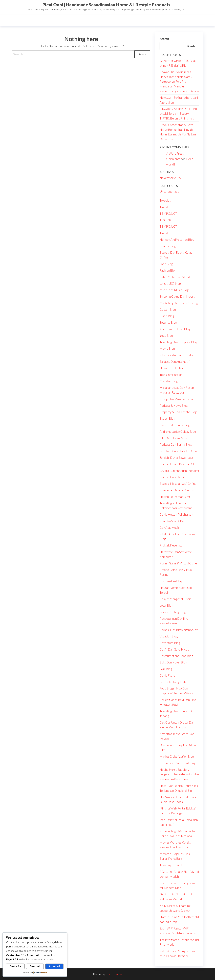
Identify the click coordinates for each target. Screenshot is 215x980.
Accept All (54, 966)
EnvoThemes (114, 974)
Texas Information (171, 375)
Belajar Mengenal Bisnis (175, 599)
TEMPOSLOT (168, 213)
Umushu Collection (172, 368)
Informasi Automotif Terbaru (178, 355)
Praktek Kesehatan (172, 545)
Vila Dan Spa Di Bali (172, 521)
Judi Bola (166, 220)
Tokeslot (165, 200)
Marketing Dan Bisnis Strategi (179, 303)
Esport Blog (167, 418)
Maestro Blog (169, 381)
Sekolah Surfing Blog (173, 612)
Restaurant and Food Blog (176, 656)
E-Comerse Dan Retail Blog (178, 763)
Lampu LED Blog (170, 283)
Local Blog (166, 605)
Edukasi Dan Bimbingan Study (179, 630)
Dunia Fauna (168, 675)
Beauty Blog (168, 246)
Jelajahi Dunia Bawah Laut (176, 458)
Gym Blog (166, 669)
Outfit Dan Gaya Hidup (174, 649)
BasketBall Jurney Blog (175, 425)
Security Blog (168, 322)
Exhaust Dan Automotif (175, 362)
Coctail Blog (168, 309)
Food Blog (166, 264)
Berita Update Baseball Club (178, 464)
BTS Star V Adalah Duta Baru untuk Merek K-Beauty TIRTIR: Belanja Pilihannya (178, 113)
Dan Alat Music (169, 528)
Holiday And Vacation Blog (177, 240)
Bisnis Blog (167, 316)
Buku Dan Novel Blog (173, 662)
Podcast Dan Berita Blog (176, 444)
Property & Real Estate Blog (178, 412)
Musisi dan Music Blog (174, 290)
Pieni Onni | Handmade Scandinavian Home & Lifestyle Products (106, 5)
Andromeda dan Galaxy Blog (178, 432)
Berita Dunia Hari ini (173, 477)
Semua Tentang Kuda (173, 682)
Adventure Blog (170, 643)
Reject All (35, 966)
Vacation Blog (169, 636)
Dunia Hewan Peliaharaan (176, 514)
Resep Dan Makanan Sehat (177, 399)
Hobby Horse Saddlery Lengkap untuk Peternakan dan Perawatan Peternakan (179, 774)
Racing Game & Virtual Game (178, 563)
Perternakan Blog (171, 581)
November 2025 (170, 178)
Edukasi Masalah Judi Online (178, 484)
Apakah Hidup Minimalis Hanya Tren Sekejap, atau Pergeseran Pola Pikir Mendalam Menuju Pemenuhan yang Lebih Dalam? (179, 81)
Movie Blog (167, 348)
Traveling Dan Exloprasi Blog (178, 342)
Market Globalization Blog (177, 756)
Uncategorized (169, 192)
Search (164, 39)
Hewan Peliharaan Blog (175, 497)
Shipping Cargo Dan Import (177, 296)
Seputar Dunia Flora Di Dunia (178, 451)
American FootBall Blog (175, 329)
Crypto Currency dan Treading (179, 471)
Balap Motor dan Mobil (175, 277)
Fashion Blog (168, 270)
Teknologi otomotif (172, 865)
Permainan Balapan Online (177, 490)
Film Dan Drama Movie (174, 438)
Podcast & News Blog (174, 405)
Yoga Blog (166, 336)
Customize (15, 966)
